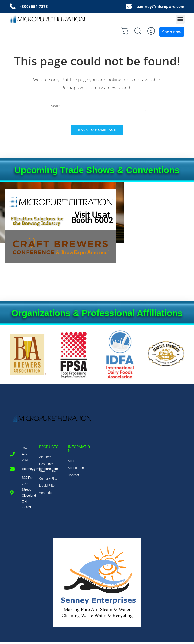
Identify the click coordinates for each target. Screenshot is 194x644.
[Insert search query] (97, 106)
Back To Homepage (97, 132)
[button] (180, 20)
